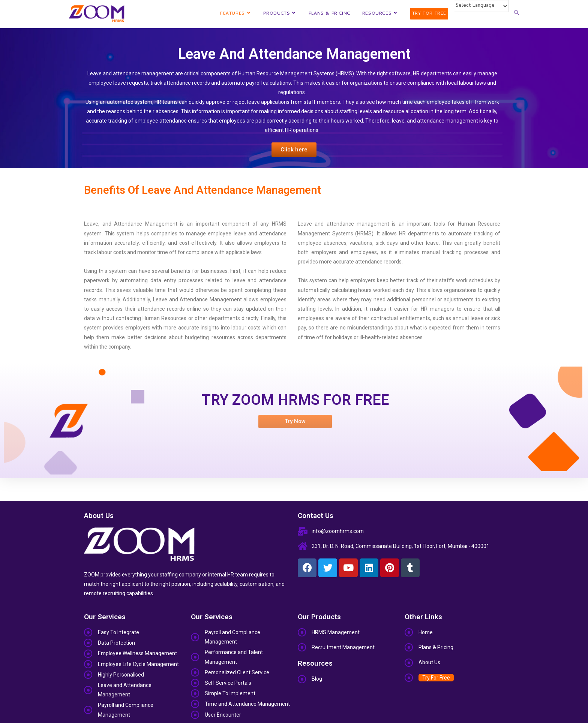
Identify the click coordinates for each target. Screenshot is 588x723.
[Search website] (517, 14)
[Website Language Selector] (481, 6)
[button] (294, 150)
